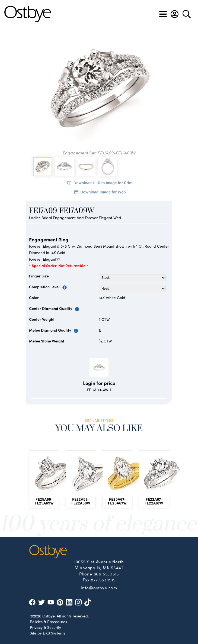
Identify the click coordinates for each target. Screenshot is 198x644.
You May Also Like (99, 428)
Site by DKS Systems (47, 633)
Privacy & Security (45, 627)
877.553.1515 (103, 580)
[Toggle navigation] (163, 14)
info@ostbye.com (99, 587)
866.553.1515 (106, 574)
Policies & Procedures (48, 622)
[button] (175, 14)
